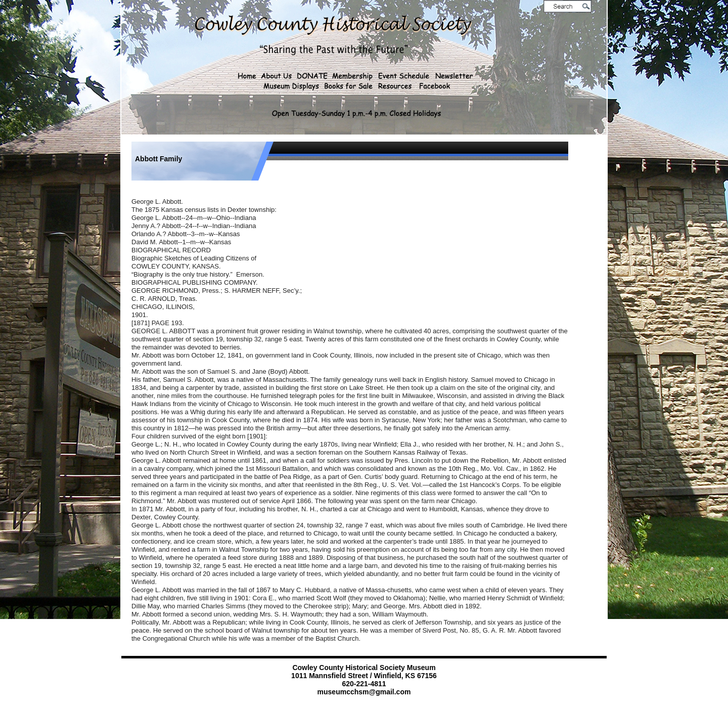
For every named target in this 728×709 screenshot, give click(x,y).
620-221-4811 (364, 684)
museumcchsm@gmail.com (364, 692)
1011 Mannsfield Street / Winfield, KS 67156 (364, 676)
